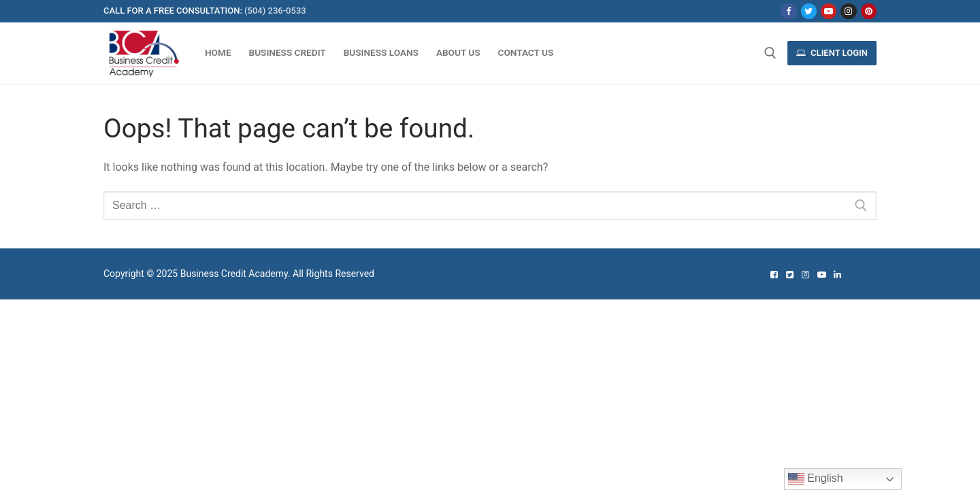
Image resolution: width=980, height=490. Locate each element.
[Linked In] (837, 275)
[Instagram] (848, 11)
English (816, 479)
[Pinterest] (869, 11)
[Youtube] (829, 11)
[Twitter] (809, 11)
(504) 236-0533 (275, 11)
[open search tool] (770, 53)
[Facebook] (788, 11)
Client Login (832, 53)
